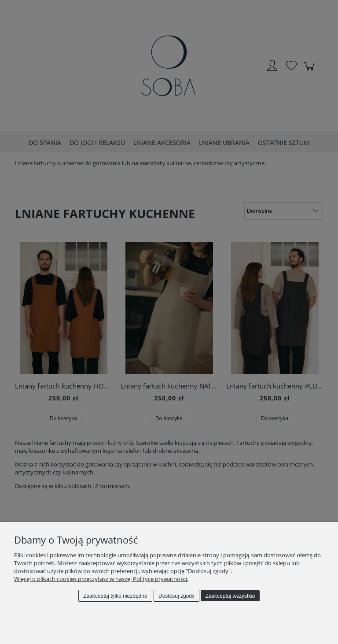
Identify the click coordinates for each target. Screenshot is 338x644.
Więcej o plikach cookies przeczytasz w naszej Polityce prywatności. (101, 579)
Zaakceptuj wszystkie (230, 596)
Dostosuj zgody (176, 596)
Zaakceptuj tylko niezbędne (115, 596)
